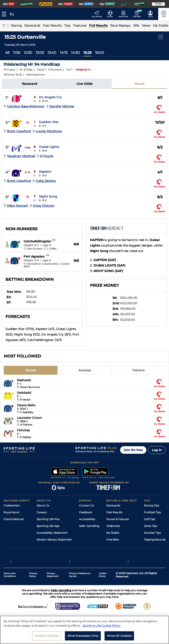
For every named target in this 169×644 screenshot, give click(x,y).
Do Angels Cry (50, 97)
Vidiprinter (113, 526)
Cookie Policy (103, 580)
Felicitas (23, 430)
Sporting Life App (48, 526)
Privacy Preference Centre (80, 580)
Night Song (48, 196)
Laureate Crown (30, 418)
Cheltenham (12, 505)
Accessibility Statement (52, 533)
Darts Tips (151, 526)
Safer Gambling (89, 526)
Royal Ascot (11, 512)
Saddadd (24, 393)
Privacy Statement (53, 580)
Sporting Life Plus (48, 519)
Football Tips (152, 512)
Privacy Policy (33, 580)
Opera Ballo (26, 405)
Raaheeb (24, 380)
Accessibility (87, 519)
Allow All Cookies (119, 636)
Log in (157, 450)
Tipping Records (155, 540)
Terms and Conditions (10, 580)
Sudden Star (49, 122)
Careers (42, 512)
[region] (84, 630)
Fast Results (114, 512)
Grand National (14, 519)
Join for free (133, 450)
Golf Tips (150, 519)
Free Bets (113, 540)
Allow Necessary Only (83, 636)
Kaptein (45, 172)
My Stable (113, 533)
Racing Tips (152, 505)
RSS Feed (43, 546)
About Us (43, 505)
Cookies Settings (47, 636)
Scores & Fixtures (118, 519)
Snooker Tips (152, 533)
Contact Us (86, 505)
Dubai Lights (49, 147)
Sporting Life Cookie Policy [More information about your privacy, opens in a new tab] (101, 626)
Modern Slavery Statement (54, 540)
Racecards (113, 505)
